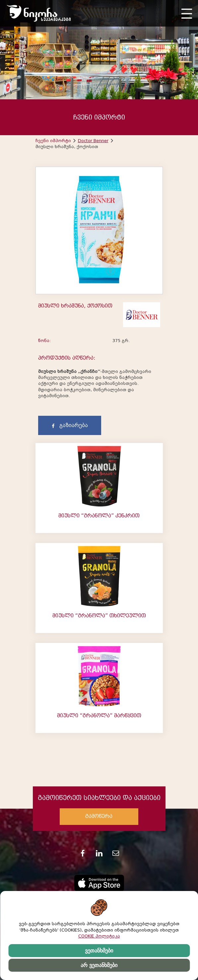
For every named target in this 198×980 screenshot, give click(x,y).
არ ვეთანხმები (99, 965)
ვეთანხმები (99, 951)
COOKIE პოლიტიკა (99, 936)
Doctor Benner (93, 141)
